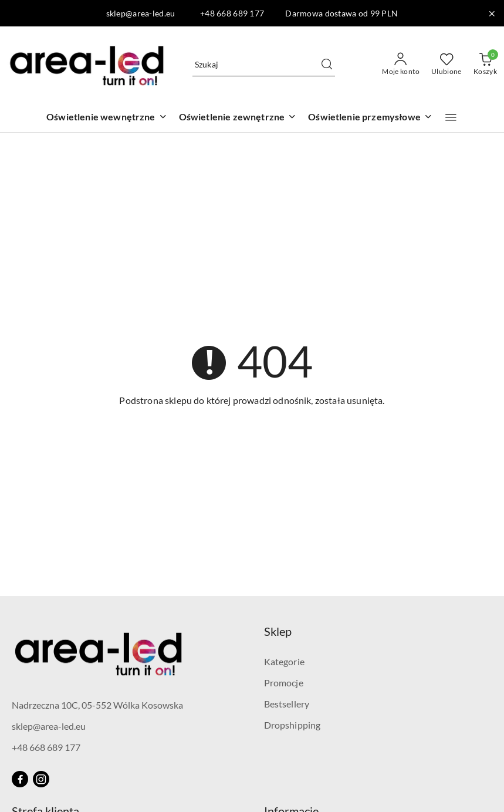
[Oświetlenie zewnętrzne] (238, 118)
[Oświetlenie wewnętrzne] (107, 118)
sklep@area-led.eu (49, 726)
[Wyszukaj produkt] (264, 64)
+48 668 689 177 (46, 747)
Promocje (284, 683)
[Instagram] (41, 779)
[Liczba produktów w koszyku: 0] (485, 65)
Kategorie (284, 661)
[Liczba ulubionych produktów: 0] (447, 65)
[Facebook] (20, 779)
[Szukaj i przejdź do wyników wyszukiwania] (327, 65)
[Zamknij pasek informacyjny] (492, 14)
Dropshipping (292, 725)
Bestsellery (287, 704)
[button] (451, 117)
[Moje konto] (401, 65)
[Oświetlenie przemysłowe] (370, 118)
